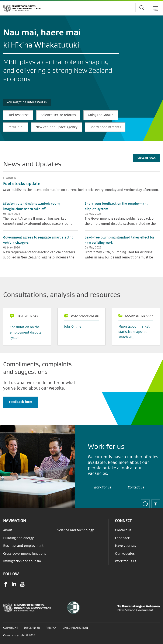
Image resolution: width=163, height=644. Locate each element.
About (8, 530)
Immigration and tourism (22, 561)
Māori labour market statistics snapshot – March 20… (134, 332)
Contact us (136, 487)
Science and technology (76, 530)
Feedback (122, 538)
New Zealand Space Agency (57, 127)
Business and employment (23, 546)
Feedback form (21, 402)
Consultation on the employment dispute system (26, 333)
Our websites (125, 554)
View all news (147, 158)
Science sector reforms (58, 115)
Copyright (11, 628)
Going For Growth (101, 115)
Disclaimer (32, 628)
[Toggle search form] (142, 8)
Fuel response (18, 115)
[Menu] (156, 8)
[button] (156, 504)
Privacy (51, 628)
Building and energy (18, 538)
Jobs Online (73, 327)
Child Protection (75, 628)
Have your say (126, 546)
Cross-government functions (25, 554)
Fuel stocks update (22, 184)
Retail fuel (16, 127)
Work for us (102, 487)
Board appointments (105, 127)
